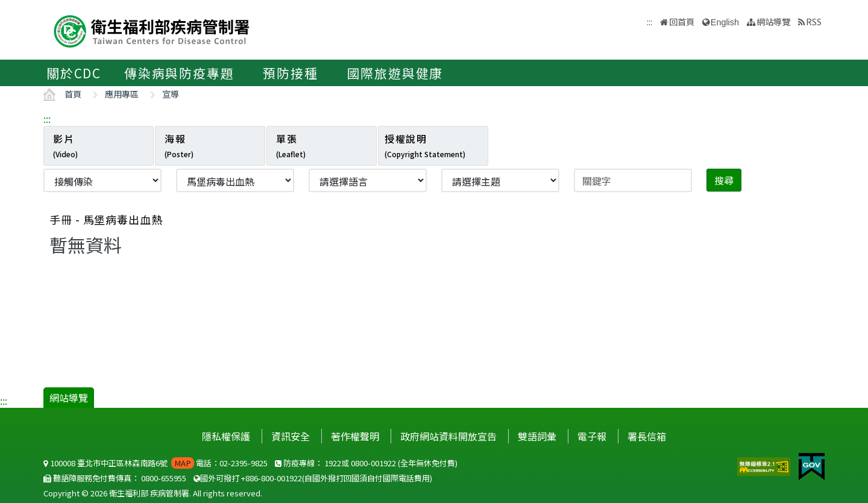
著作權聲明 (355, 436)
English (725, 22)
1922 (333, 463)
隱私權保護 (226, 436)
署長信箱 (647, 436)
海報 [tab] (179, 145)
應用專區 (122, 94)
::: (47, 119)
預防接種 (290, 73)
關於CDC (74, 73)
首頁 (73, 94)
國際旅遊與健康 (395, 73)
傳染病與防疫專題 (179, 73)
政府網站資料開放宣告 (448, 436)
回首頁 (682, 21)
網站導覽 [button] (773, 21)
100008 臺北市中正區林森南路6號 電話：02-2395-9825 (156, 463)
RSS (814, 21)
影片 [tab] (65, 145)
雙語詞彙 (537, 436)
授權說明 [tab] (425, 145)
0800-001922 (373, 463)
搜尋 (724, 180)
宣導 (171, 94)
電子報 (592, 436)
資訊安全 (291, 436)
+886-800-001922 (272, 478)
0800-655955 (164, 478)
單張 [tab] (291, 145)
